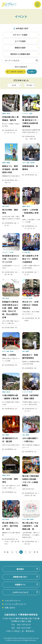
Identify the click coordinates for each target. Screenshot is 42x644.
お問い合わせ (10, 608)
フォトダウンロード (13, 601)
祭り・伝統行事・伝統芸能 (15, 72)
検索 (37, 60)
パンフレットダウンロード (15, 604)
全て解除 (31, 72)
